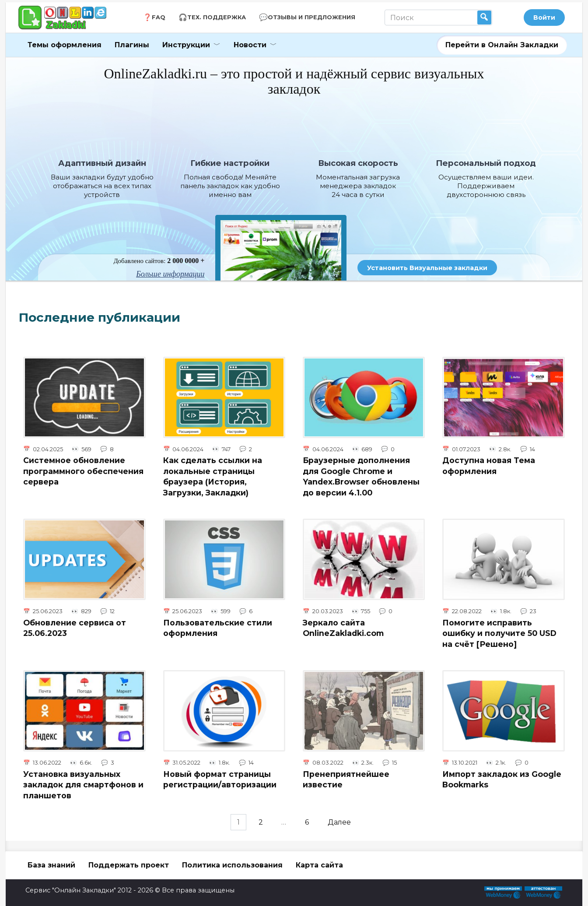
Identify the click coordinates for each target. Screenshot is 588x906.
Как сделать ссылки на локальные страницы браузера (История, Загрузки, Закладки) (213, 476)
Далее (342, 822)
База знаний (51, 865)
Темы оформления (65, 45)
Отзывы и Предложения (311, 17)
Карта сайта (319, 865)
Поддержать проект (129, 865)
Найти (484, 18)
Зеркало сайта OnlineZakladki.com (343, 628)
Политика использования (232, 865)
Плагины (132, 45)
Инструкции (186, 45)
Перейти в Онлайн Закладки (502, 45)
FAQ (159, 17)
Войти (544, 18)
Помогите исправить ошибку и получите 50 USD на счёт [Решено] (499, 633)
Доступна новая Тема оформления (489, 466)
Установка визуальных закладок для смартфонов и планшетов (83, 785)
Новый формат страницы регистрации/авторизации (220, 780)
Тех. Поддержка (217, 17)
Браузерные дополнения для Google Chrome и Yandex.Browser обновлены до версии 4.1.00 (361, 476)
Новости (250, 45)
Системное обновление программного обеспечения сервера (83, 471)
